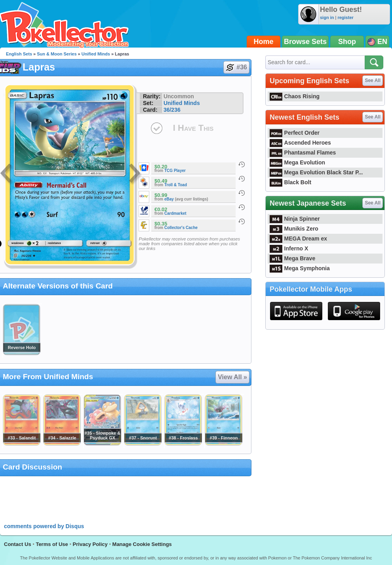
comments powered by (44, 526)
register (345, 17)
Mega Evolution (297, 162)
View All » (232, 377)
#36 (236, 67)
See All (373, 80)
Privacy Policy (90, 544)
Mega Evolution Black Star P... (316, 172)
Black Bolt (290, 182)
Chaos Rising (295, 96)
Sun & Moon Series (57, 54)
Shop (347, 42)
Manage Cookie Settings (142, 544)
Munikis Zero (294, 229)
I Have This (193, 128)
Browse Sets (305, 42)
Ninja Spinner (295, 219)
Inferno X (289, 248)
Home (264, 42)
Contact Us (18, 544)
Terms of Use (52, 544)
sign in (327, 17)
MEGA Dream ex (298, 239)
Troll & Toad (176, 185)
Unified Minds (96, 54)
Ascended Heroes (300, 143)
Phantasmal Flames (303, 153)
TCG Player (175, 171)
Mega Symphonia (300, 268)
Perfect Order (295, 133)
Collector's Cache (181, 228)
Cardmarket (175, 213)
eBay (169, 199)
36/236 (172, 110)
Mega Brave (292, 258)
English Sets (19, 54)
